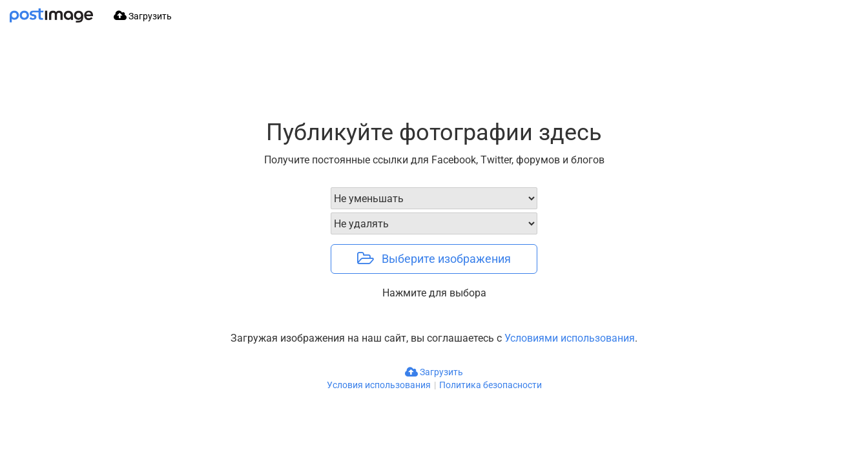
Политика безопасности (491, 385)
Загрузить (434, 372)
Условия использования (379, 385)
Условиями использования (570, 338)
